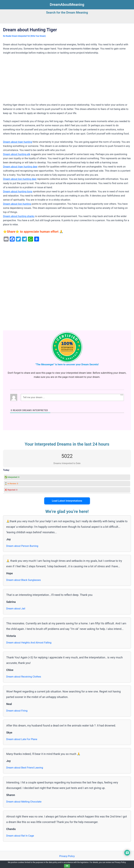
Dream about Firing (17, 711)
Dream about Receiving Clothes (24, 677)
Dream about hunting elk (17, 154)
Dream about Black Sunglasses (23, 580)
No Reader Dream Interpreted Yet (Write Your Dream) (24, 36)
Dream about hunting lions (18, 192)
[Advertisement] (67, 80)
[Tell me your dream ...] (72, 397)
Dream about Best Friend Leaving (25, 768)
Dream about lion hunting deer (20, 179)
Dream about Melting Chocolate (24, 802)
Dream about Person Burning (22, 546)
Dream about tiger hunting (18, 142)
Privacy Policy (67, 856)
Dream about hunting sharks (19, 216)
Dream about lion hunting (17, 204)
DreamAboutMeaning (67, 5)
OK (67, 866)
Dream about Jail (16, 609)
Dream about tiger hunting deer (20, 167)
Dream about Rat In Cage (20, 836)
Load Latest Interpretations (67, 501)
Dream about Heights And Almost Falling (29, 643)
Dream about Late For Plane (22, 739)
